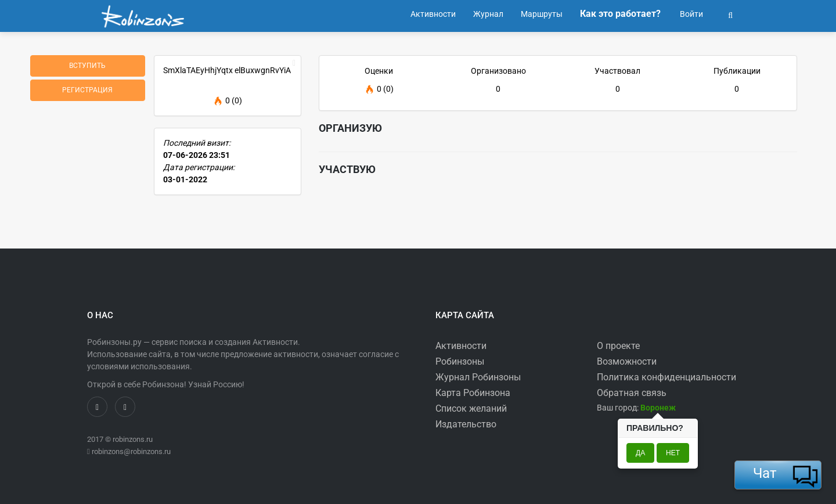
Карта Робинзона (473, 393)
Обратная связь (632, 393)
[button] (730, 14)
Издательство (466, 424)
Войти (691, 14)
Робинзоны (460, 361)
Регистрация (87, 90)
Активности (461, 346)
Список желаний (471, 408)
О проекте (618, 346)
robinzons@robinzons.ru (131, 451)
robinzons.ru (133, 439)
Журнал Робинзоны (478, 377)
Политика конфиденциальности (666, 377)
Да (640, 453)
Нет (673, 453)
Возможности (627, 361)
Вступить (87, 66)
